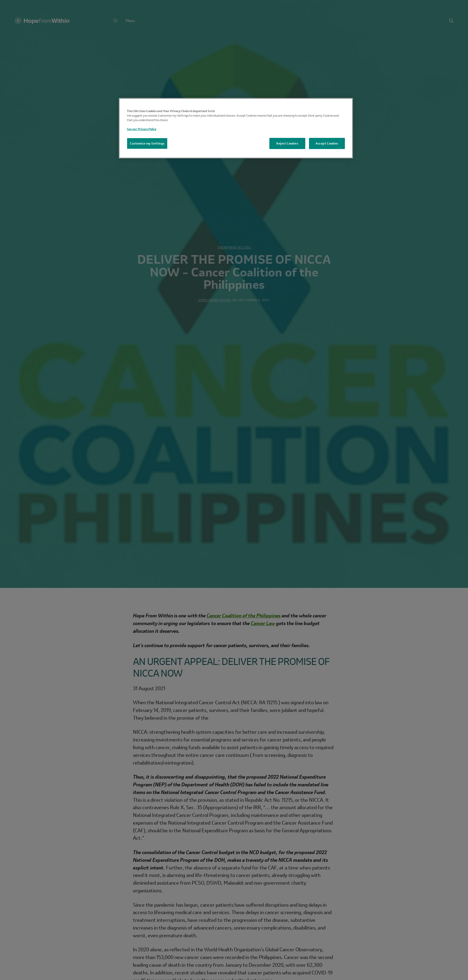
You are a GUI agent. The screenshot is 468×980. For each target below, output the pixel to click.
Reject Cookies (287, 143)
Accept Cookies (327, 143)
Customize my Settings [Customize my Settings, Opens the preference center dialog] (147, 143)
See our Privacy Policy (142, 129)
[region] (236, 128)
